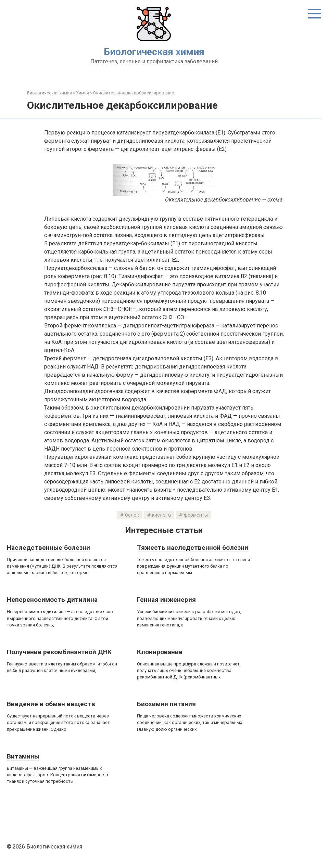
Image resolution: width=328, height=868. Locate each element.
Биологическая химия (154, 52)
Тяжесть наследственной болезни (193, 548)
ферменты (196, 515)
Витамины (23, 756)
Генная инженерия (166, 600)
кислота (161, 515)
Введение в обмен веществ (51, 704)
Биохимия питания (166, 704)
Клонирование (160, 652)
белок (132, 515)
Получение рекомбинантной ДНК (59, 652)
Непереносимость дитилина (52, 600)
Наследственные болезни (48, 548)
